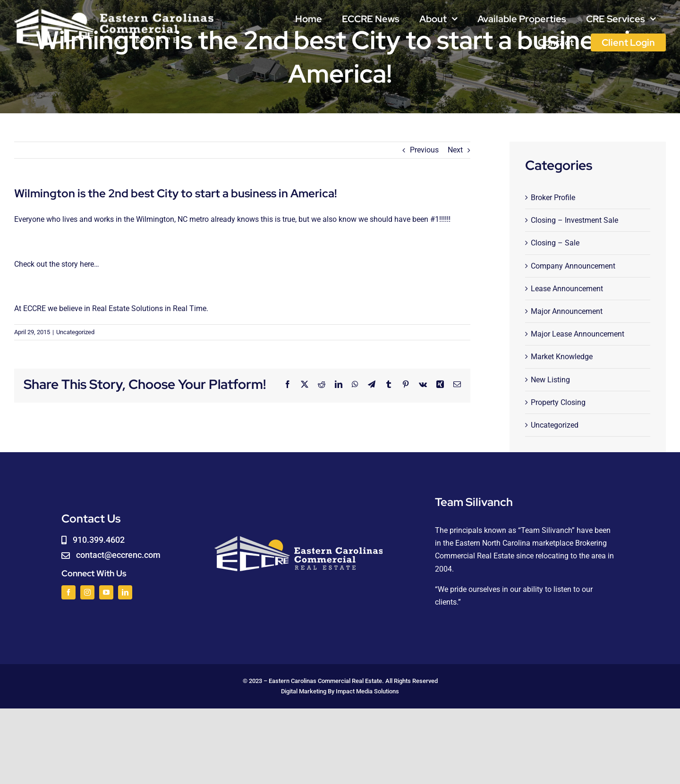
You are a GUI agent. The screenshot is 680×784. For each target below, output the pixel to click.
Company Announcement (573, 266)
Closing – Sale (555, 243)
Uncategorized (75, 332)
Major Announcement (567, 311)
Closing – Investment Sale (574, 220)
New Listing (550, 380)
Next (455, 150)
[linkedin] (125, 592)
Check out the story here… (57, 264)
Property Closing (558, 402)
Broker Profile (553, 198)
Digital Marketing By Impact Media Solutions (340, 691)
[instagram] (87, 592)
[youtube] (106, 592)
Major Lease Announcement (578, 334)
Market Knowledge (562, 357)
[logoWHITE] (114, 11)
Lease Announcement (567, 289)
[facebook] (68, 592)
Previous (424, 150)
